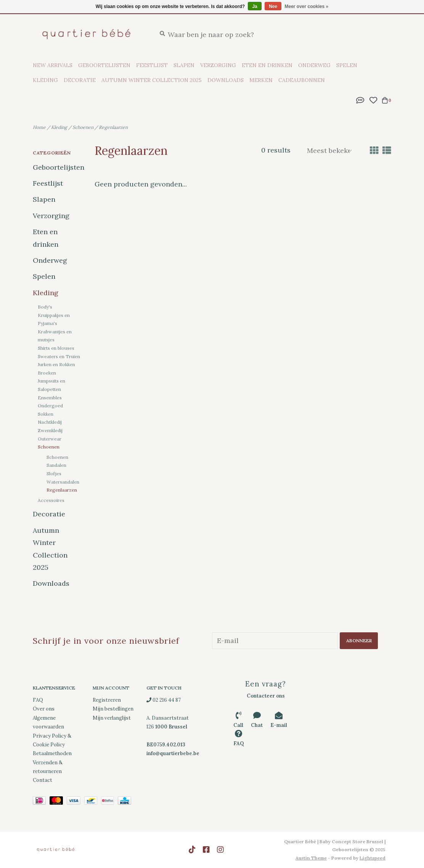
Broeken (47, 373)
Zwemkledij (50, 430)
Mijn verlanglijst (112, 718)
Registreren (107, 700)
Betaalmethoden (52, 753)
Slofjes (54, 473)
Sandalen (56, 465)
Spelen (347, 65)
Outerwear (50, 439)
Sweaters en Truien (59, 356)
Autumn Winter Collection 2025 (152, 80)
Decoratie (80, 80)
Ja (255, 6)
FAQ (38, 700)
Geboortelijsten (104, 65)
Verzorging (218, 65)
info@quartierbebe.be (173, 753)
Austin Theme (311, 858)
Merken (261, 80)
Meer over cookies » (307, 6)
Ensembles (50, 398)
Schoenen (83, 127)
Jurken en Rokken (56, 364)
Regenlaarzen (113, 127)
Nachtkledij (50, 422)
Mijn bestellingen (113, 709)
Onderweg (314, 65)
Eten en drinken (267, 65)
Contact (43, 780)
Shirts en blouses (56, 348)
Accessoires (51, 500)
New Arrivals (53, 65)
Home (39, 127)
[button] (360, 99)
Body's (45, 307)
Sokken (46, 414)
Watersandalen (63, 482)
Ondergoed (50, 406)
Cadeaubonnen (302, 80)
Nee (273, 6)
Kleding (45, 80)
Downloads (226, 80)
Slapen (184, 65)
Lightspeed (373, 858)
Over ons (44, 709)
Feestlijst (152, 65)
